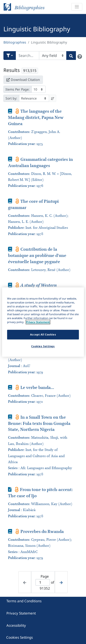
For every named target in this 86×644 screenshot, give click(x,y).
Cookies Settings (19, 637)
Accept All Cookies (43, 334)
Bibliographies (15, 42)
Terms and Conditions (24, 601)
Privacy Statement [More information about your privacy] (38, 322)
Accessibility (16, 625)
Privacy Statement (21, 613)
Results (12, 70)
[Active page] (43, 582)
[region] (43, 322)
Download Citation (23, 80)
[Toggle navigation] (77, 7)
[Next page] (61, 582)
